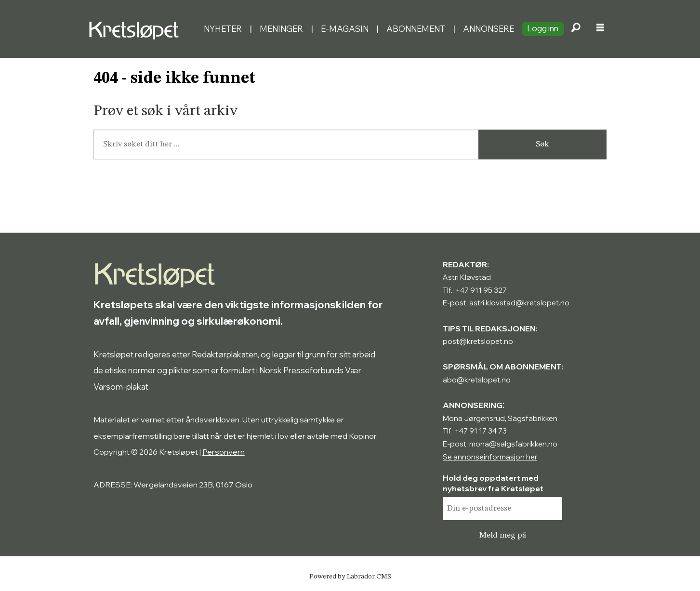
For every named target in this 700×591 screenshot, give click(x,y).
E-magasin (345, 29)
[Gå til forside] (136, 29)
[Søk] (576, 29)
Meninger (281, 29)
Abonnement (416, 29)
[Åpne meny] (600, 29)
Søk (542, 144)
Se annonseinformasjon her (490, 457)
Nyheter (223, 29)
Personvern (224, 452)
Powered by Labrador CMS (350, 577)
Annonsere (489, 29)
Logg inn (543, 28)
